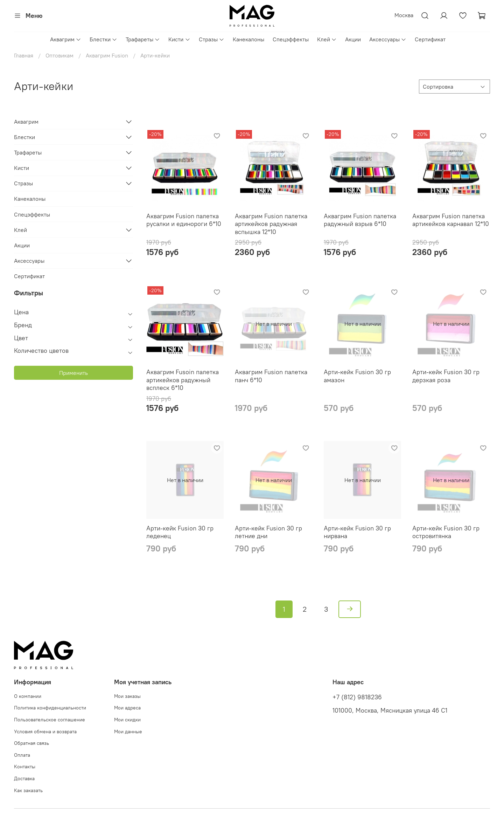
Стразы (212, 39)
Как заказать (28, 790)
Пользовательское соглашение (50, 720)
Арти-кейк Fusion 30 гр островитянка (446, 532)
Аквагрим (66, 39)
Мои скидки (127, 720)
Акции (353, 39)
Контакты (25, 767)
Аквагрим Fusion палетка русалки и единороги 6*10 (184, 220)
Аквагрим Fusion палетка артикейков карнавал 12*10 (451, 220)
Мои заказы (127, 696)
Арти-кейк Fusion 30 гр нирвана (357, 532)
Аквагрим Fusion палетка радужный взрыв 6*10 (360, 220)
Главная (24, 55)
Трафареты (143, 39)
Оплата (22, 755)
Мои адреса (127, 708)
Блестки (103, 39)
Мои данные (128, 732)
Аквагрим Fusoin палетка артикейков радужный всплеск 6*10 (183, 380)
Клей (327, 39)
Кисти (179, 39)
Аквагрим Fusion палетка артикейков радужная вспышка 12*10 (271, 224)
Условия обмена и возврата (45, 732)
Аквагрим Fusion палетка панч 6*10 (271, 376)
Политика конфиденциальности (50, 708)
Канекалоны (248, 39)
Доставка (24, 778)
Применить (73, 373)
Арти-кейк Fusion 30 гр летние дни (268, 532)
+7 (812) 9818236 (357, 697)
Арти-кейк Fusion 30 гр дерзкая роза (446, 376)
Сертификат (430, 39)
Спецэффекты (291, 39)
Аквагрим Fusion (107, 55)
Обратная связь (31, 743)
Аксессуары (388, 39)
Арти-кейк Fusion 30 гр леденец (180, 532)
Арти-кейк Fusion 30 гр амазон (357, 376)
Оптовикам (59, 55)
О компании (28, 696)
